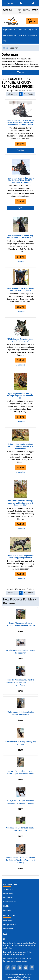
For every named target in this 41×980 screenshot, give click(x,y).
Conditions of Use (10, 902)
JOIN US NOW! (20, 35)
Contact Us (7, 910)
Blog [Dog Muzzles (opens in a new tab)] (5, 939)
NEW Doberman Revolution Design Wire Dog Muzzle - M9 (21, 340)
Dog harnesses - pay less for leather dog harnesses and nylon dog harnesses (17, 960)
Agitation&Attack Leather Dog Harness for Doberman (21, 652)
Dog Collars (32, 30)
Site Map (6, 906)
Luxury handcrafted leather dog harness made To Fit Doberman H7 (20, 237)
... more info (20, 261)
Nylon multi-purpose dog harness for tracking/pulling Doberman (21, 557)
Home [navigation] (6, 48)
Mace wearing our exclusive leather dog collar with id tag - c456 (20, 289)
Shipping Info (8, 889)
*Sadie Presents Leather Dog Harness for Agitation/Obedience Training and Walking (20, 860)
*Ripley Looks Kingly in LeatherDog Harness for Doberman (20, 713)
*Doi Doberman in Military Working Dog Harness (20, 743)
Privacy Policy (8, 894)
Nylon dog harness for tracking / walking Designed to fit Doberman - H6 (20, 396)
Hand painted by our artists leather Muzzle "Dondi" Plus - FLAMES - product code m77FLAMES (20, 180)
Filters (20, 72)
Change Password (10, 925)
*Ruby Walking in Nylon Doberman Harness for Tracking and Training (21, 802)
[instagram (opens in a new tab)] (32, 968)
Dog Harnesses (20, 30)
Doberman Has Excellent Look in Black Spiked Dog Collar (20, 829)
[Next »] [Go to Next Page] (30, 94)
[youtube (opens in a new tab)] (26, 968)
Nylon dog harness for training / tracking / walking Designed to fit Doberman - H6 (20, 446)
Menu (8, 3)
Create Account (9, 929)
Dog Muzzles (8, 30)
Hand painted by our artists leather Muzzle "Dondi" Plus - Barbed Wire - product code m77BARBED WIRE (20, 123)
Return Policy (8, 898)
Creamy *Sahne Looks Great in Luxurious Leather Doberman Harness (20, 624)
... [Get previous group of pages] (17, 94)
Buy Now (20, 150)
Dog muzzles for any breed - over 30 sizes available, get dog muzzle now (18, 953)
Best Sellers (32, 35)
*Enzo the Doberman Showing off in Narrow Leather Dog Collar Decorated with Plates (20, 683)
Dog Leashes (8, 35)
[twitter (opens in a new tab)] (14, 968)
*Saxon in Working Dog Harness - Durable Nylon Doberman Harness (20, 772)
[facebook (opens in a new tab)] (8, 968)
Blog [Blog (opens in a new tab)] (4, 41)
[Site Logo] (11, 21)
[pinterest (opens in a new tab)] (20, 968)
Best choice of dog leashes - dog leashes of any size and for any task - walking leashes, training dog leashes (20, 946)
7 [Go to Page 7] (24, 94)
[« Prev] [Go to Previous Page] (10, 94)
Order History (8, 920)
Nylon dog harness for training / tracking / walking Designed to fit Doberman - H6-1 (20, 503)
